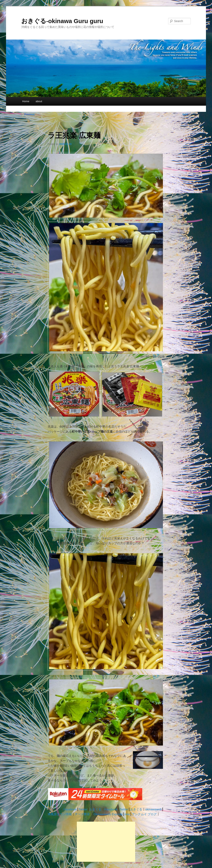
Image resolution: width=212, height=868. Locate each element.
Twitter (83, 809)
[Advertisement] (106, 842)
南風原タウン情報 (60, 814)
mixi (127, 814)
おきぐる (95, 809)
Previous (28, 114)
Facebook (70, 809)
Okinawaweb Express (108, 814)
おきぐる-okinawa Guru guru (62, 21)
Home (26, 101)
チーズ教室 (82, 814)
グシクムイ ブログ (144, 814)
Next (187, 114)
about (39, 101)
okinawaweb (154, 809)
